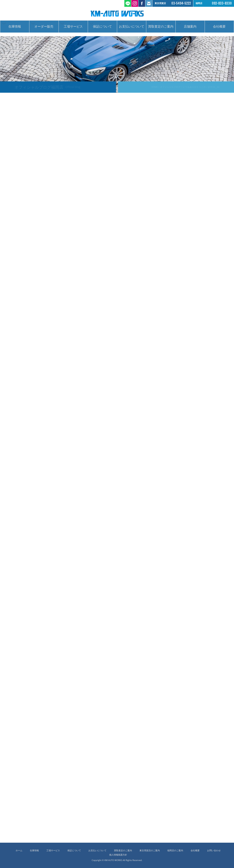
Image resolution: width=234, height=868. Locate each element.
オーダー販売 (44, 28)
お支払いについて (132, 28)
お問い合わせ (214, 850)
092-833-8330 (222, 3)
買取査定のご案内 (161, 28)
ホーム (19, 850)
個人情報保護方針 (118, 855)
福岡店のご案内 (175, 850)
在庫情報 (15, 28)
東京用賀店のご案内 (150, 850)
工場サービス (73, 28)
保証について (102, 28)
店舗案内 (190, 28)
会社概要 (219, 28)
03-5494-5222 (181, 3)
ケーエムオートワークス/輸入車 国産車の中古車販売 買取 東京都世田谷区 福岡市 (117, 14)
